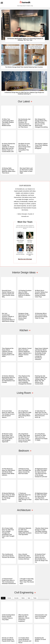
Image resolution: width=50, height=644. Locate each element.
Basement (27, 624)
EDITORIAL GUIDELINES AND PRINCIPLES (45, 628)
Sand (29, 542)
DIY (33, 619)
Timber (35, 542)
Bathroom (27, 617)
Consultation (44, 622)
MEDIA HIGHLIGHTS (44, 631)
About (42, 617)
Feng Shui (35, 626)
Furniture (35, 622)
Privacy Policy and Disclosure (31, 637)
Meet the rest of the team (25, 210)
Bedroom (27, 619)
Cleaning (35, 620)
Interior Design (37, 624)
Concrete (16, 542)
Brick (3, 542)
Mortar (23, 542)
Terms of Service (42, 637)
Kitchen (27, 620)
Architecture (36, 617)
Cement (9, 542)
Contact (43, 619)
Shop (42, 620)
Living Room (28, 622)
